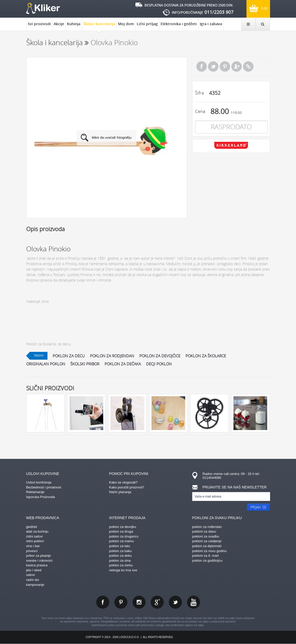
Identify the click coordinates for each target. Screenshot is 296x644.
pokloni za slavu (204, 531)
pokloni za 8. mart (206, 556)
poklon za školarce (206, 356)
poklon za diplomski (207, 546)
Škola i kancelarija (99, 26)
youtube (194, 602)
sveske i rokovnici (39, 561)
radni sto (33, 580)
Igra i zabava (211, 24)
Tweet (213, 66)
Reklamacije (35, 492)
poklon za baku (121, 551)
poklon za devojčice (160, 356)
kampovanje (35, 585)
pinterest (121, 602)
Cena (200, 111)
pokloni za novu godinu (209, 551)
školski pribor (85, 364)
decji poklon (159, 364)
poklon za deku (121, 556)
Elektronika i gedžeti (179, 24)
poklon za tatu (120, 546)
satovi (31, 575)
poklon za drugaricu (124, 536)
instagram (139, 602)
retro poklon (35, 541)
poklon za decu (69, 356)
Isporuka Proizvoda (41, 497)
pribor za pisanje (39, 556)
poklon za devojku (123, 527)
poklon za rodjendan (112, 356)
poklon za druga (121, 531)
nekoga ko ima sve (123, 570)
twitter (175, 602)
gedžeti (32, 527)
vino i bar (33, 546)
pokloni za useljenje (207, 541)
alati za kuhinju (37, 531)
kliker (43, 8)
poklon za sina (120, 561)
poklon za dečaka (123, 364)
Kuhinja (74, 24)
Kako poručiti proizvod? (127, 487)
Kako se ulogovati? (123, 482)
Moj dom (126, 24)
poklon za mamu (122, 541)
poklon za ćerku (121, 565)
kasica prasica (37, 565)
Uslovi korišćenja (39, 482)
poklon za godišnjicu (207, 561)
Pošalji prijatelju (237, 66)
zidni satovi (35, 536)
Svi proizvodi (39, 24)
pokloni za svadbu (206, 536)
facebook (103, 602)
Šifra (199, 93)
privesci (32, 551)
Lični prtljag (147, 24)
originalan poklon (46, 364)
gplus (157, 602)
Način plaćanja (120, 492)
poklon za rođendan (207, 527)
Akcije (59, 24)
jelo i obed (34, 570)
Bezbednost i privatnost (44, 487)
